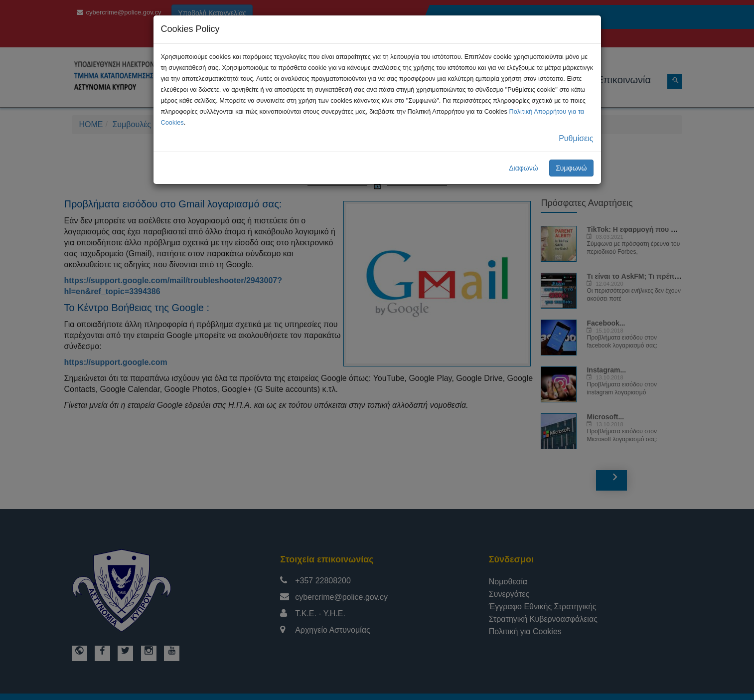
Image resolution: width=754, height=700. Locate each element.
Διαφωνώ (524, 168)
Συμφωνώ (571, 168)
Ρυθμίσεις (576, 138)
